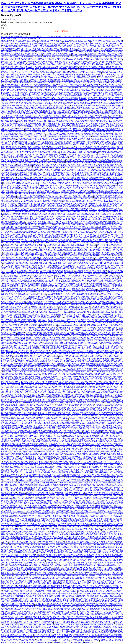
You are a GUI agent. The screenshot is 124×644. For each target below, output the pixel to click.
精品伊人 (11, 354)
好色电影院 (109, 357)
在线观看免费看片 (24, 324)
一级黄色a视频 (9, 319)
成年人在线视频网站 (27, 58)
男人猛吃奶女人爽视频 (11, 631)
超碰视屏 (52, 531)
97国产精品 (4, 401)
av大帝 (96, 540)
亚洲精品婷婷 (119, 572)
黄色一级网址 (72, 220)
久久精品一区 (96, 233)
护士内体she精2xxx (101, 156)
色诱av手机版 (39, 133)
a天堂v (32, 239)
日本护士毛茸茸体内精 (71, 83)
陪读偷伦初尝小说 (40, 458)
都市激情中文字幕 (66, 74)
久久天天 (22, 456)
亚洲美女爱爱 (60, 512)
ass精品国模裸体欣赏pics (66, 234)
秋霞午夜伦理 (91, 388)
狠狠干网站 (42, 435)
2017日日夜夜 (73, 465)
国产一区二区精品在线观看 (89, 228)
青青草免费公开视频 (60, 171)
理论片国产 (77, 179)
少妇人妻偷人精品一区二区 (15, 226)
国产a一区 (25, 194)
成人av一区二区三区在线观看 (106, 246)
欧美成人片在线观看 (53, 150)
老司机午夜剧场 (73, 522)
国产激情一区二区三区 (12, 52)
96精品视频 (116, 256)
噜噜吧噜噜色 (76, 404)
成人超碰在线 (68, 386)
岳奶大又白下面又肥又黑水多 (101, 368)
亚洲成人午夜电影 (92, 584)
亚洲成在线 (29, 303)
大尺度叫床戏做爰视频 (78, 143)
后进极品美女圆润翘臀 (88, 327)
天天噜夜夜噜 (29, 97)
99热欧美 (19, 298)
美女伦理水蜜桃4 (86, 81)
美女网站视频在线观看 (48, 481)
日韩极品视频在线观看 (93, 141)
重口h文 (83, 611)
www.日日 (77, 572)
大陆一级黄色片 (98, 520)
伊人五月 (109, 177)
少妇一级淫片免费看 (102, 203)
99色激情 (15, 70)
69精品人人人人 (64, 122)
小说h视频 (79, 260)
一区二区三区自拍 (8, 252)
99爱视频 (88, 104)
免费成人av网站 (13, 176)
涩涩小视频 (110, 531)
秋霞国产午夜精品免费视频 (42, 631)
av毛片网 (43, 541)
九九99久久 (42, 231)
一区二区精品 (62, 389)
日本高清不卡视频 (111, 87)
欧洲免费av (116, 494)
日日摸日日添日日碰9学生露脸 (37, 430)
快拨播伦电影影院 (118, 158)
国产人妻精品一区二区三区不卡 (102, 112)
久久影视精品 (101, 437)
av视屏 (41, 163)
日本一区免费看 (92, 200)
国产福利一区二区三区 (113, 615)
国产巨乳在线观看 (52, 383)
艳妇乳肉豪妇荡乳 (56, 215)
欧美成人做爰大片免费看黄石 (90, 63)
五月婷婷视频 (117, 626)
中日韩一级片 (84, 132)
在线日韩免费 (69, 553)
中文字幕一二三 (50, 370)
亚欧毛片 (117, 301)
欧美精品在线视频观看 (12, 352)
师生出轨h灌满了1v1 (94, 295)
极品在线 (85, 481)
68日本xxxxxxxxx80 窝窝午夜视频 (30, 159)
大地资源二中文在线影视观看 (55, 132)
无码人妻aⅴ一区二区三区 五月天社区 (20, 73)
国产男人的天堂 (88, 94)
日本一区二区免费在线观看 (22, 125)
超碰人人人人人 (15, 104)
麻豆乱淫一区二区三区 (77, 56)
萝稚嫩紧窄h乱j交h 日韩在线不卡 (53, 363)
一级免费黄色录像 (17, 246)
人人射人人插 (106, 70)
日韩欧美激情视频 (63, 345)
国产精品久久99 (101, 355)
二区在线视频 (8, 386)
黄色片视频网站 (41, 40)
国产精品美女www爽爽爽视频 (42, 84)
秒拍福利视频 (116, 280)
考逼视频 (79, 634)
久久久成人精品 (9, 216)
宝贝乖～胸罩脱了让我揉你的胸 (105, 504)
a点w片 (89, 87)
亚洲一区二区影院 (68, 179)
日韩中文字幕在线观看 (62, 496)
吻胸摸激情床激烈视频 (63, 109)
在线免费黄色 (17, 234)
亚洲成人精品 (34, 474)
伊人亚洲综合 (29, 636)
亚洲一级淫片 (7, 283)
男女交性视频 (88, 177)
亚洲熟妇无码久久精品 (82, 468)
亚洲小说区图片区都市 (95, 218)
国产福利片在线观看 (55, 148)
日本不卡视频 (7, 337)
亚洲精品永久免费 (118, 628)
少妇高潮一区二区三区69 (53, 246)
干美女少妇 (80, 391)
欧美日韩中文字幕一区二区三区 (21, 221)
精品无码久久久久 (12, 114)
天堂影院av (41, 517)
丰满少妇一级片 (40, 143)
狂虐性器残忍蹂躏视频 (87, 43)
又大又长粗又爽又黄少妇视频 (90, 469)
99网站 (33, 189)
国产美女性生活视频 (44, 215)
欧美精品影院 (44, 156)
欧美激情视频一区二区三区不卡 (33, 99)
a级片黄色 (95, 184)
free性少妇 (47, 349)
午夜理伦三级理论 (29, 185)
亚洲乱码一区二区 (36, 399)
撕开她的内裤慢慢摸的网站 (36, 89)
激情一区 (77, 81)
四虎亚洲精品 (78, 48)
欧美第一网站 (44, 451)
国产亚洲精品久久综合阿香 (16, 471)
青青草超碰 (15, 517)
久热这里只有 (16, 102)
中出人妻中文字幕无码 (83, 509)
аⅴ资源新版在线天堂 (26, 203)
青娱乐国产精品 (111, 292)
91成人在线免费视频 (34, 76)
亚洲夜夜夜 (74, 354)
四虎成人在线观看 (86, 136)
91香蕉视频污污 (52, 40)
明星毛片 (120, 287)
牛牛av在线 (94, 393)
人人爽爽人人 (8, 522)
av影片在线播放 (51, 385)
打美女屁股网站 (41, 554)
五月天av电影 (81, 50)
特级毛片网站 (26, 489)
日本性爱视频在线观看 (34, 148)
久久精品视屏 (50, 500)
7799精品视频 (64, 166)
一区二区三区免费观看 (115, 553)
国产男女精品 (8, 156)
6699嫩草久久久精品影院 (46, 53)
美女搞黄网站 (76, 247)
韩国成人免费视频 (22, 589)
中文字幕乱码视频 (113, 102)
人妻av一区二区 (103, 579)
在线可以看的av (50, 220)
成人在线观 (6, 182)
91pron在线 (119, 86)
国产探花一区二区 (6, 70)
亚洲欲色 (48, 104)
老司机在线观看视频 (38, 213)
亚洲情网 (13, 76)
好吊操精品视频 (37, 332)
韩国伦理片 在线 (79, 234)
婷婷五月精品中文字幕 (78, 530)
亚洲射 (41, 425)
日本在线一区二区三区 (104, 334)
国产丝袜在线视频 (76, 469)
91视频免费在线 (113, 269)
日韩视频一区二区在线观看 (36, 122)
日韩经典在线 (31, 145)
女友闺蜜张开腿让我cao (71, 194)
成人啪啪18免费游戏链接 (10, 347)
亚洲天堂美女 (64, 352)
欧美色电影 (32, 639)
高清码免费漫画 (113, 184)
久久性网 (64, 231)
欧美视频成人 (69, 163)
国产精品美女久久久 (35, 373)
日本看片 (103, 641)
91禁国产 (59, 290)
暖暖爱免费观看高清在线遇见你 (86, 225)
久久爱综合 (94, 181)
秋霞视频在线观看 (74, 461)
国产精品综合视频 (72, 283)
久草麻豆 (101, 636)
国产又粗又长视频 (57, 55)
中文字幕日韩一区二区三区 (98, 166)
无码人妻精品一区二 (52, 548)
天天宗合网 (96, 394)
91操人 (13, 148)
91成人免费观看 (25, 278)
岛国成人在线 (49, 200)
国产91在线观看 (22, 504)
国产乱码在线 (119, 445)
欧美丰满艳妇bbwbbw (99, 177)
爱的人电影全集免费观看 (17, 55)
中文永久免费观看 (88, 167)
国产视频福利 (41, 561)
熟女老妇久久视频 (50, 264)
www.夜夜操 (4, 275)
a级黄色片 (112, 432)
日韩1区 (8, 433)
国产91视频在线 (71, 340)
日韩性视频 (40, 380)
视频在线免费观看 (61, 264)
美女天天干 (14, 42)
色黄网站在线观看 (72, 523)
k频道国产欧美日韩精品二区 (15, 185)
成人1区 (100, 608)
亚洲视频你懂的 (91, 55)
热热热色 (34, 579)
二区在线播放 (99, 378)
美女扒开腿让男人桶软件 (60, 252)
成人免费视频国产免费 (42, 234)
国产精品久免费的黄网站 (52, 48)
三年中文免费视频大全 (53, 192)
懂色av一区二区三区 (105, 613)
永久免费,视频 (105, 233)
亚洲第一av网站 (95, 445)
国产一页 (34, 91)
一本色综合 (100, 566)
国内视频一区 (59, 213)
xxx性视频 (109, 74)
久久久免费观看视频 (111, 510)
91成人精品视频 (76, 327)
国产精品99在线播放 (95, 140)
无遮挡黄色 (89, 371)
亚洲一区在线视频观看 (61, 76)
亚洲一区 (3, 185)
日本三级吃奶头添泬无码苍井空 (10, 432)
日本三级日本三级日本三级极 (89, 247)
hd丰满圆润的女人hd (72, 216)
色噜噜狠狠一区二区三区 (24, 579)
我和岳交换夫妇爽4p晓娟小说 (114, 419)
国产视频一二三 (43, 293)
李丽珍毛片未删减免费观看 (111, 92)
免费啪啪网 (40, 580)
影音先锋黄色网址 (15, 120)
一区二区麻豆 (90, 71)
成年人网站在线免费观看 (32, 151)
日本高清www (82, 352)
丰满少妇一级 (14, 182)
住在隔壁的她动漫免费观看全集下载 (82, 373)
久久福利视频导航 (112, 329)
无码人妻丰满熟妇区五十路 (34, 138)
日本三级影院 (10, 91)
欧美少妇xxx (60, 83)
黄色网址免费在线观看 (74, 164)
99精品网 (22, 43)
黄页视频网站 (33, 314)
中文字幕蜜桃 (96, 287)
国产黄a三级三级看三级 (103, 130)
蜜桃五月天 (38, 481)
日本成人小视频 (20, 518)
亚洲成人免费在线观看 (42, 605)
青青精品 (73, 300)
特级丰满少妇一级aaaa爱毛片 (69, 128)
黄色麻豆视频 (69, 616)
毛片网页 (78, 331)
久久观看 (110, 275)
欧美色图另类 (119, 259)
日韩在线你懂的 (74, 275)
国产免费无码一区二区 (58, 104)
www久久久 (118, 63)
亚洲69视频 (12, 541)
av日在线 (30, 63)
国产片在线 (35, 87)
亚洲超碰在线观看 (39, 104)
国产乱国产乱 (59, 517)
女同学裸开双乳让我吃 (23, 169)
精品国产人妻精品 (51, 435)
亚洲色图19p (118, 223)
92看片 (120, 184)
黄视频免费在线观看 (103, 182)
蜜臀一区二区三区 (91, 518)
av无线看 (72, 71)
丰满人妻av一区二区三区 (30, 200)
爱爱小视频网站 (93, 127)
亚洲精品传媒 (14, 79)
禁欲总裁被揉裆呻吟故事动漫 (54, 43)
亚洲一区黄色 (98, 339)
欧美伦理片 (70, 375)
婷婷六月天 (40, 190)
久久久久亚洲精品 (58, 146)
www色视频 (65, 275)
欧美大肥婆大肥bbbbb (28, 234)
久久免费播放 (16, 309)
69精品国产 (21, 205)
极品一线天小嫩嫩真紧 (62, 559)
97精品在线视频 (17, 363)
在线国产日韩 (67, 55)
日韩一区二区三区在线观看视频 (92, 303)
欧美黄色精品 (78, 167)
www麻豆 (105, 151)
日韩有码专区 (98, 119)
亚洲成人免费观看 (61, 523)
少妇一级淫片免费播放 (20, 172)
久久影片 (65, 207)
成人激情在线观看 (95, 220)
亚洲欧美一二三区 (26, 309)
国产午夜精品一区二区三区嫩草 (77, 350)
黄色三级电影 (66, 303)
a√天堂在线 (41, 200)
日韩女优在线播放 (37, 65)
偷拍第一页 (111, 528)
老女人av (103, 213)
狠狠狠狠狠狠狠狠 (30, 616)
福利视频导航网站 (61, 543)
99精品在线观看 (95, 207)
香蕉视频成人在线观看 (98, 399)
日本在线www (16, 385)
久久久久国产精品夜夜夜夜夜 (76, 562)
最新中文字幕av (103, 76)
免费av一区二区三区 (110, 595)
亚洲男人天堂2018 (117, 430)
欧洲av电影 (89, 107)
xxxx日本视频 (59, 270)
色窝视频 (109, 406)
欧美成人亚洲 (88, 58)
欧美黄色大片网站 (82, 182)
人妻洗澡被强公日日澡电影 (112, 402)
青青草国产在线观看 (32, 347)
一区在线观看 (115, 143)
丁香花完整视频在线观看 (8, 311)
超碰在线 (35, 433)
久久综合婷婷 (74, 638)
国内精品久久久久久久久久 (41, 63)
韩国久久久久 (41, 246)
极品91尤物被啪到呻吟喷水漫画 (79, 102)
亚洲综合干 (96, 641)
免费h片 (112, 440)
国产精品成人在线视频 (52, 381)
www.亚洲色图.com (108, 259)
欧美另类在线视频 (41, 52)
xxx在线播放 (86, 582)
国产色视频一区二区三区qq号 (33, 117)
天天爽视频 (51, 572)
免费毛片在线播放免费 (103, 607)
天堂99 (68, 185)
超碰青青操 (13, 468)
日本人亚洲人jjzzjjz (102, 269)
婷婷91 (117, 352)
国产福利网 (55, 68)
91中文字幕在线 (42, 79)
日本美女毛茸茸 (27, 308)
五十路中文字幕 (97, 278)
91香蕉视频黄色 (27, 47)
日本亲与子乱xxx (58, 194)
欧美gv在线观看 (47, 595)
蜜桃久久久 (111, 288)
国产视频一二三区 (109, 352)
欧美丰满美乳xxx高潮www (26, 267)
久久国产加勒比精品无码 (10, 368)
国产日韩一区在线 (108, 94)
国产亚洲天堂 (77, 520)
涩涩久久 (13, 40)
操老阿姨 (36, 184)
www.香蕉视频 (55, 368)
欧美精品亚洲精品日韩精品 (91, 238)
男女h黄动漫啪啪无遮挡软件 (90, 414)
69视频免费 (41, 42)
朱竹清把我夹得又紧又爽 (33, 198)
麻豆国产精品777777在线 (50, 202)
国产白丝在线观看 (108, 167)
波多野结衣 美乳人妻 (69, 288)
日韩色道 (59, 303)
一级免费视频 (30, 327)
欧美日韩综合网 (15, 53)
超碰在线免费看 (63, 574)
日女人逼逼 (98, 259)
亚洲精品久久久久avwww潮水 (100, 336)
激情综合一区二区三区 (106, 411)
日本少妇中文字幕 (11, 48)
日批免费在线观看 (76, 417)
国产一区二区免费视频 (20, 386)
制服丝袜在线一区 (29, 225)
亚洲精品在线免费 (73, 99)
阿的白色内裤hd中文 (92, 541)
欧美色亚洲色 (42, 132)
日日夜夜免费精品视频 (39, 70)
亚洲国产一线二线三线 (62, 544)
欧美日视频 (31, 110)
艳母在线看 (85, 386)
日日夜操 (63, 582)
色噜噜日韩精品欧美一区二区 (26, 128)
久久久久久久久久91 (26, 208)
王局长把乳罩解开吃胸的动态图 (14, 195)
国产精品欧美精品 (51, 345)
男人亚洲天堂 (58, 195)
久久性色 (25, 298)
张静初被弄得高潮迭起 (48, 373)
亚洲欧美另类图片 (31, 282)
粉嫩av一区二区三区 (116, 522)
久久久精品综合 (80, 203)
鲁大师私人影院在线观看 (55, 479)
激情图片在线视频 (68, 479)
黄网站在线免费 (52, 123)
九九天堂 (112, 336)
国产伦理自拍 (101, 244)
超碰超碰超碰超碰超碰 (63, 102)
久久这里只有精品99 (54, 487)
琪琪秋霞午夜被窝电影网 (47, 244)
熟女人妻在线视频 (6, 102)
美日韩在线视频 (74, 125)
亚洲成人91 (78, 53)
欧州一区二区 (105, 499)
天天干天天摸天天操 (111, 311)
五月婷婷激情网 (9, 231)
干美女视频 (59, 207)
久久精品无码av (100, 223)
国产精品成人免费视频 (82, 455)
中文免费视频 (39, 422)
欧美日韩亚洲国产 (52, 125)
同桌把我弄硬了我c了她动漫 (49, 309)
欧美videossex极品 (41, 559)
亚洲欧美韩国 (92, 275)
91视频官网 (89, 50)
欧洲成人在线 (9, 138)
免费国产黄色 (10, 478)
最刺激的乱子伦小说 (52, 61)
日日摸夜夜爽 (47, 55)
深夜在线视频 (26, 398)
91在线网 (19, 146)
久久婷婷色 (72, 600)
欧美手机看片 (89, 169)
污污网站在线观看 (83, 433)
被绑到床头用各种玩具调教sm (51, 332)
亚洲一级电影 (23, 553)
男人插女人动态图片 (38, 45)
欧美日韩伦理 (102, 153)
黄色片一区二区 (42, 164)
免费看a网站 (92, 412)
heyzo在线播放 (5, 40)
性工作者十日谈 (68, 642)
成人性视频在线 (24, 52)
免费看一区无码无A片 (69, 311)
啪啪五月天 (81, 161)
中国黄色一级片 (105, 176)
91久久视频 (96, 213)
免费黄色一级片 (100, 385)
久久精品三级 (60, 494)
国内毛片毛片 (98, 94)
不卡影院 (114, 425)
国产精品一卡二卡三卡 (104, 611)
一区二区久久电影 (38, 391)
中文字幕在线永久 (60, 340)
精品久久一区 (30, 349)
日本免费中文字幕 (68, 53)
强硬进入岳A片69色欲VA (100, 272)
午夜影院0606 (103, 386)
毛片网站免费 (105, 215)
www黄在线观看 (97, 151)
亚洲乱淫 (107, 500)
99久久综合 (67, 448)
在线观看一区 (29, 83)
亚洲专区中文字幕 (50, 288)
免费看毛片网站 (26, 56)
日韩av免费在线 (118, 97)
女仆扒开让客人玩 (100, 357)
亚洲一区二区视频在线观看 (34, 505)
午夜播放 (51, 197)
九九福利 (3, 112)
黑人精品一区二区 (69, 244)
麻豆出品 (43, 257)
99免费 (88, 91)
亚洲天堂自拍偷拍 (35, 340)
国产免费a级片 (16, 409)
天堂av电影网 (88, 56)
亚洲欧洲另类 (85, 264)
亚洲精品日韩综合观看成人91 (62, 236)
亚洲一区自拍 (89, 494)
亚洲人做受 (83, 313)
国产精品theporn (56, 362)
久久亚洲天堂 (115, 58)
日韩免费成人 (93, 132)
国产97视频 (86, 260)
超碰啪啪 (64, 148)
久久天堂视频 (22, 135)
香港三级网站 (27, 146)
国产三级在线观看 (23, 300)
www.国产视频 (30, 496)
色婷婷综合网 (36, 309)
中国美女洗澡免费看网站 (67, 190)
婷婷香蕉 (21, 631)
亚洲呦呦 (113, 125)
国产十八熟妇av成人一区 (78, 40)
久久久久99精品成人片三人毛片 (55, 401)
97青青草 (20, 598)
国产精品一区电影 (14, 66)
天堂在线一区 (44, 469)
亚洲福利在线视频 (22, 122)
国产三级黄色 (63, 61)
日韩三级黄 (97, 507)
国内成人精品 (70, 455)
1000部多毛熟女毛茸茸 (28, 60)
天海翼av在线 (77, 445)
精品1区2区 (86, 146)
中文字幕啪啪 (73, 433)
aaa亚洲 (98, 117)
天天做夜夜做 (25, 318)
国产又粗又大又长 (51, 300)
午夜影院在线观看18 (82, 311)
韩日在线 (45, 278)
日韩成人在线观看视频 (90, 437)
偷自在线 (111, 76)
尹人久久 (17, 252)
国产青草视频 (35, 466)
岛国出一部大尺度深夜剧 (12, 43)
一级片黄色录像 (62, 99)
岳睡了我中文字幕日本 (49, 296)
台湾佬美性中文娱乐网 (33, 182)
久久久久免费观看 (91, 301)
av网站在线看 (85, 159)
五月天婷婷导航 (70, 154)
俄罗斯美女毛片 (72, 96)
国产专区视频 (76, 476)
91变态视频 (60, 324)
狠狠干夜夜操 (79, 528)
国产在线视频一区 (61, 259)
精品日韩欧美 (32, 589)
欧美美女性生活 (102, 549)
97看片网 (110, 274)
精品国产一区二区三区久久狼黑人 (44, 285)
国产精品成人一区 (71, 396)
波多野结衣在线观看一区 (47, 207)
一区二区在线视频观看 (49, 83)
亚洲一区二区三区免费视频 (81, 243)
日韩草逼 (41, 528)
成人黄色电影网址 (46, 582)
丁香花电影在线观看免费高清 (77, 76)
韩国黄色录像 (65, 192)
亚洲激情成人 (82, 138)
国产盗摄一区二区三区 (36, 394)
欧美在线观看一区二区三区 (44, 216)
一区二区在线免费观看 (8, 419)
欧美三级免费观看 (39, 48)
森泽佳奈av (85, 179)
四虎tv (65, 159)
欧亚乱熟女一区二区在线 (85, 135)
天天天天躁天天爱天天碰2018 (50, 378)
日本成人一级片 (102, 138)
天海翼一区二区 (27, 416)
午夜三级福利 (40, 264)
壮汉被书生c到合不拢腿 (10, 394)
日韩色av (83, 174)
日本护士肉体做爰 (79, 301)
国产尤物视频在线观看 (52, 122)
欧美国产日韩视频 (91, 143)
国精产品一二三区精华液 (32, 94)
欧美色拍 (112, 455)
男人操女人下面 (96, 381)
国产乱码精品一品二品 (10, 177)
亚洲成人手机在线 (88, 197)
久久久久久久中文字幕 (50, 239)
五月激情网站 (104, 109)
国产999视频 (17, 293)
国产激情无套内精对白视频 (68, 50)
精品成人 (103, 141)
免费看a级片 (16, 466)
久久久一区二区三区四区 (82, 362)
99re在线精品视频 (34, 523)
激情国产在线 (31, 301)
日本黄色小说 (55, 210)
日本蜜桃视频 (60, 580)
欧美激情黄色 (33, 265)
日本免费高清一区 (8, 254)
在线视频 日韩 (5, 260)
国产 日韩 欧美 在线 (27, 104)
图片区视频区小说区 (107, 123)
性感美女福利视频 (77, 94)
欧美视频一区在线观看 (67, 117)
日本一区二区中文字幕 (81, 117)
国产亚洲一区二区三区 (100, 110)
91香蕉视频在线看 (46, 94)
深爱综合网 (89, 61)
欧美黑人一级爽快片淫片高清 (62, 530)
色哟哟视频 (70, 171)
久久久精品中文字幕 (76, 561)
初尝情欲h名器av (65, 626)
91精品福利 (69, 602)
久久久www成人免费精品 (61, 52)
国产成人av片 (16, 318)
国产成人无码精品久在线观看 (40, 56)
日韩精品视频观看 (69, 272)
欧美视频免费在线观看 (115, 598)
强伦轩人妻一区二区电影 (65, 112)
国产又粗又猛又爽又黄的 (84, 502)
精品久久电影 (90, 79)
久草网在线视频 (62, 482)
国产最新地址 (71, 141)
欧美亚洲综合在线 (110, 603)
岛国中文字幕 (96, 502)
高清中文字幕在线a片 (49, 65)
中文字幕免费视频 (108, 314)
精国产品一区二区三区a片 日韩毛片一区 (109, 132)
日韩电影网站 (79, 177)
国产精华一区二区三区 (104, 326)
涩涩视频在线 (55, 140)
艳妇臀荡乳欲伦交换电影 (17, 123)
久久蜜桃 (24, 375)
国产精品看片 (10, 228)
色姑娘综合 (51, 337)
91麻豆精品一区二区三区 (78, 73)
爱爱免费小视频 (91, 424)
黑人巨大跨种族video (90, 391)
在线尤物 (70, 595)
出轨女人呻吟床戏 (108, 52)
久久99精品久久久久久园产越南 (14, 189)
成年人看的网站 (87, 287)
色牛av (18, 256)
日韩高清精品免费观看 (63, 78)
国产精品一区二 (63, 306)
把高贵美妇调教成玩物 (110, 376)
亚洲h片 (43, 195)
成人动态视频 (92, 182)
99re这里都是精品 (44, 347)
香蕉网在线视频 (112, 422)
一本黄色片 (25, 119)
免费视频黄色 (76, 540)
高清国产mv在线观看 (13, 187)
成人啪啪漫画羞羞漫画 (108, 303)
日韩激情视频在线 (17, 305)
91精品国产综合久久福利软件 (108, 122)
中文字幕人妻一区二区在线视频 (43, 437)
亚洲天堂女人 (21, 334)
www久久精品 (75, 499)
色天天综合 (27, 167)
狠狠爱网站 (32, 554)
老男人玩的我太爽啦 (43, 494)
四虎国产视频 (22, 500)
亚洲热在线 (92, 117)
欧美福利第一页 (108, 300)
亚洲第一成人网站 (105, 236)
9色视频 (60, 399)
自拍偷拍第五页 (30, 143)
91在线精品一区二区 (114, 549)
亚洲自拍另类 (60, 119)
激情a (86, 412)
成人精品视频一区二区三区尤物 (16, 505)
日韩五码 (105, 195)
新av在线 (100, 456)
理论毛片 (78, 156)
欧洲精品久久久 (72, 229)
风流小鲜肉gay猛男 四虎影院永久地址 (59, 208)
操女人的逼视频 (25, 187)
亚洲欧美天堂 (98, 314)
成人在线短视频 (72, 45)
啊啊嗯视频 (57, 298)
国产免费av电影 (81, 78)
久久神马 (27, 471)
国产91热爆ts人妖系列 (67, 285)
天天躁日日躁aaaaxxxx (100, 274)
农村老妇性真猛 (73, 298)
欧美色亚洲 (25, 243)
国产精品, (56, 367)
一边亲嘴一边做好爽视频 (84, 254)
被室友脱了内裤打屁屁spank (67, 502)
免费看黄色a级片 (81, 401)
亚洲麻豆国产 (8, 92)
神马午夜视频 (20, 117)
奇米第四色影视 (36, 497)
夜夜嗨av (69, 277)
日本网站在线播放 (66, 424)
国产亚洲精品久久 (60, 393)
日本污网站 (62, 505)
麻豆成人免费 (11, 151)
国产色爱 (84, 572)
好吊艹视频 (28, 156)
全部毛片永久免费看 (115, 254)
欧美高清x (74, 181)
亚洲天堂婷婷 (77, 497)
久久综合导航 (104, 553)
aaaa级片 (7, 513)
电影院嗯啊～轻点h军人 (116, 104)
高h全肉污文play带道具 (100, 257)
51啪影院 (49, 107)
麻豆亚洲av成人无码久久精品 (95, 319)
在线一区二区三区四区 (66, 150)
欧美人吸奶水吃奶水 (52, 187)
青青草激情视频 (53, 313)
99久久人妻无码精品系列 (78, 239)
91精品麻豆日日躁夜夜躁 (17, 143)
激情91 (12, 166)
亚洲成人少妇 (83, 482)
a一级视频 (61, 86)
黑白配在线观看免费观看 (53, 231)
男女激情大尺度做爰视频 (70, 205)
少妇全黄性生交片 (52, 448)
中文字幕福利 (109, 577)
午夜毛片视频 (54, 350)
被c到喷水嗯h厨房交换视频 (69, 398)
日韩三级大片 (42, 385)
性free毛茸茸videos (24, 313)
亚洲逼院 (19, 154)
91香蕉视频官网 (29, 458)
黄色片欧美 (96, 135)
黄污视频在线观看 (40, 110)
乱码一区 (60, 448)
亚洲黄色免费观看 (103, 174)
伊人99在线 (24, 370)
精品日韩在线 (68, 257)
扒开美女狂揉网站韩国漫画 (62, 509)
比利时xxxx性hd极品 (28, 629)
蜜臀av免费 (18, 314)
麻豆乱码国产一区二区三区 (98, 538)
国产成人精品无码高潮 (95, 283)
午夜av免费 (107, 569)
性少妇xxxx (33, 153)
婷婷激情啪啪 (47, 468)
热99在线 (54, 84)
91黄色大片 (94, 634)
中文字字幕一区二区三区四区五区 (108, 324)
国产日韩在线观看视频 (37, 109)
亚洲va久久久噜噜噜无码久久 (102, 58)
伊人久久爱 (67, 318)
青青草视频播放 (109, 396)
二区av (29, 504)
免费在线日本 (30, 55)
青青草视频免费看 (115, 597)
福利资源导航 (15, 593)
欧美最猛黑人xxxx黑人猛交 (38, 295)
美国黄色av (75, 424)
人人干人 (57, 128)
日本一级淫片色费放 (26, 166)
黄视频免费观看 (113, 200)
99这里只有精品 (81, 141)
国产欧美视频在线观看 (40, 571)
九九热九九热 (73, 145)
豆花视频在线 (118, 40)
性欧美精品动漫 (77, 197)
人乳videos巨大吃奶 (60, 358)
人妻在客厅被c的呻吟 (47, 344)
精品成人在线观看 (78, 112)
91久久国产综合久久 (87, 540)
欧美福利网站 (30, 481)
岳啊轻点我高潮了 (92, 76)
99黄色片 (95, 107)
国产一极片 (111, 99)
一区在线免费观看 (21, 634)
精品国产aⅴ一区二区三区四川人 (53, 535)
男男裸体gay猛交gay (109, 339)
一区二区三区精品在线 (39, 287)
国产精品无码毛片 (43, 543)
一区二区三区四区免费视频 (82, 89)
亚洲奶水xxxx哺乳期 (61, 58)
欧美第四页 (80, 58)
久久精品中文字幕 (69, 468)
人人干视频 (90, 114)
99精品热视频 (69, 569)
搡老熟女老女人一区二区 (32, 244)
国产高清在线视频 (105, 197)
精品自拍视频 (71, 269)
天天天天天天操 (90, 355)
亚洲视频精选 (41, 626)
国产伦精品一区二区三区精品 (95, 202)
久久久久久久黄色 (40, 354)
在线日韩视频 (110, 63)
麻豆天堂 (83, 314)
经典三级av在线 (28, 531)
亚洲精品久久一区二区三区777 (109, 187)
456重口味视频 (57, 615)
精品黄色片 (117, 140)
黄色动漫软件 (28, 365)
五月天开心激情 (55, 198)
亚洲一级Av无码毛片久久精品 (51, 50)
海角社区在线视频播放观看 (62, 200)
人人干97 (40, 602)
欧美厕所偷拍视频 (76, 303)
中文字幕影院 (5, 140)
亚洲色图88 (46, 117)
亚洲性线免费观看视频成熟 (64, 130)
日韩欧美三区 (42, 414)
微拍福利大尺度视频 (7, 47)
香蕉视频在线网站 (71, 225)
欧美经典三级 (41, 91)
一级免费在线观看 (71, 161)
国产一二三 (105, 89)
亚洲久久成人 (101, 293)
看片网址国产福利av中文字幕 (109, 505)
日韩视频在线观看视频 (15, 608)
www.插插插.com (81, 380)
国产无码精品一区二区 (74, 453)
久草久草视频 (67, 202)
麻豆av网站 (97, 123)
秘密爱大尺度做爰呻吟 (93, 84)
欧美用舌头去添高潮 (50, 402)
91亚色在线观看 (65, 56)
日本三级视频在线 (36, 169)
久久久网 (14, 362)
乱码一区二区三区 (10, 269)
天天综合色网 (76, 525)
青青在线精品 (63, 308)
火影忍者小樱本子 (97, 81)
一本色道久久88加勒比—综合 (112, 321)
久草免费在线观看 (107, 140)
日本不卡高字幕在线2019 (18, 513)
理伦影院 (52, 182)
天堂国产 (80, 45)
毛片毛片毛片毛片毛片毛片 (9, 259)
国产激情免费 (77, 442)
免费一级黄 (66, 91)
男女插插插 (27, 189)
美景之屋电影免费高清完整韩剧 (35, 43)
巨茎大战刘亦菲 (18, 455)
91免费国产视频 (59, 143)
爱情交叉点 (14, 267)
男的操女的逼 (82, 593)
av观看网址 (106, 114)
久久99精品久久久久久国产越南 (105, 331)
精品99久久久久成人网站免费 (32, 575)
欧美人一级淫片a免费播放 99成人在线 (29, 465)
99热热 (116, 52)
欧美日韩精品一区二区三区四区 (101, 425)
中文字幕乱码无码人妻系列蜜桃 (56, 396)
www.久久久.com (88, 119)
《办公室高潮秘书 (83, 376)
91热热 (63, 169)
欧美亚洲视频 (77, 130)
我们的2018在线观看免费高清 (16, 332)
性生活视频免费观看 (101, 288)
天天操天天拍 (71, 319)
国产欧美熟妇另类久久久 (85, 96)
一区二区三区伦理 (90, 607)
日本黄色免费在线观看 (95, 610)
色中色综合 (42, 562)
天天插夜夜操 (110, 301)
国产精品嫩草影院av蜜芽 (72, 132)
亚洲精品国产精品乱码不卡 (30, 163)
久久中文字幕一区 (84, 166)
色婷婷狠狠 (62, 486)
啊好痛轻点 (72, 385)
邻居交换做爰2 (5, 42)
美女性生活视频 (14, 207)
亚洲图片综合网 (9, 456)
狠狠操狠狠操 (69, 442)
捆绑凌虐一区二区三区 (98, 231)
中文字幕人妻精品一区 (77, 278)
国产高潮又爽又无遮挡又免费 (34, 368)
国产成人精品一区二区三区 (81, 189)
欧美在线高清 (115, 189)
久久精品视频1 (54, 505)
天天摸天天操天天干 (62, 339)
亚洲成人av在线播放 (68, 466)
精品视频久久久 (5, 554)
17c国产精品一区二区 (9, 154)
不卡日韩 (54, 151)
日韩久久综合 (73, 419)
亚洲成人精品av (39, 254)
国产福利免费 (113, 107)
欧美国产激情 (56, 74)
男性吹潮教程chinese (83, 220)
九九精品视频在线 (19, 156)
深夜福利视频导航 (35, 195)
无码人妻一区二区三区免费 (77, 192)
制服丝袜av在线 (19, 254)
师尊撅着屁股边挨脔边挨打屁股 (90, 176)
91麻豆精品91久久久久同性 (114, 45)
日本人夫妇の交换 (50, 102)
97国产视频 (71, 87)
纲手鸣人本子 (10, 306)
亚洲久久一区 (49, 42)
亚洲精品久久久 (49, 171)
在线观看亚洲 (42, 61)
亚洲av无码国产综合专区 (91, 154)
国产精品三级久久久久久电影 (91, 292)
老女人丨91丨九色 (79, 518)
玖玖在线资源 (61, 549)
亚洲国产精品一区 (113, 373)
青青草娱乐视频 (9, 561)
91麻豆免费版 (42, 107)
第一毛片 (117, 119)
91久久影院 (45, 465)
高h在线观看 (93, 47)
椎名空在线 (92, 536)
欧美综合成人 (50, 257)
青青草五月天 (31, 438)
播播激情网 (82, 84)
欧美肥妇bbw (94, 256)
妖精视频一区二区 (40, 376)
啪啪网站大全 (30, 339)
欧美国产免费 (114, 507)
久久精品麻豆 (105, 306)
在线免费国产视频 (96, 432)
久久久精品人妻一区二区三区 (41, 365)
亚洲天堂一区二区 (53, 502)
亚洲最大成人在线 (70, 401)
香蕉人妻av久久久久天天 (14, 74)
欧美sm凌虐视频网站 (88, 53)
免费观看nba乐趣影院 (84, 399)
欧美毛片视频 (18, 112)
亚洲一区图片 (57, 251)
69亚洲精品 (50, 607)
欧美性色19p (39, 634)
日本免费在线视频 (65, 287)
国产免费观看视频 (53, 558)
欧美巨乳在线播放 (35, 269)
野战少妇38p (16, 510)
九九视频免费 (10, 192)
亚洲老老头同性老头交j (95, 185)
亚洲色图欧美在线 (30, 115)
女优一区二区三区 (112, 251)
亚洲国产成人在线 (53, 306)
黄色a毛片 (32, 381)
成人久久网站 (45, 350)
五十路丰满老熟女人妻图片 (27, 275)
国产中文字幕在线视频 (71, 324)
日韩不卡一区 (37, 615)
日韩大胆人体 (52, 130)
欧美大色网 (18, 163)
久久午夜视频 (102, 45)
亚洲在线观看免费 (59, 225)
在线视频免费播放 (94, 179)
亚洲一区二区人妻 (25, 460)
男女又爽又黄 (51, 409)
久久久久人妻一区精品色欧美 (58, 453)
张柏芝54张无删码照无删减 (48, 355)
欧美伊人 (26, 195)
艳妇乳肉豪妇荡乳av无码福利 (21, 81)
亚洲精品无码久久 (96, 89)
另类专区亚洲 (78, 115)
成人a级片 (116, 587)
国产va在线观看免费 (60, 319)
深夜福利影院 (13, 412)
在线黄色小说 (82, 145)
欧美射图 (31, 285)
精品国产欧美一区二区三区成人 (79, 249)
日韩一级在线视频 (28, 74)
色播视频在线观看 (15, 58)
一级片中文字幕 (113, 241)
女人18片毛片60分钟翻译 (70, 376)
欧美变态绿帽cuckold (50, 133)
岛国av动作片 (16, 105)
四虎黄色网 (6, 607)
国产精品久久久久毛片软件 (78, 91)
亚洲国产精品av (110, 319)
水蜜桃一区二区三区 (18, 499)
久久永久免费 (99, 354)
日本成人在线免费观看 (62, 337)
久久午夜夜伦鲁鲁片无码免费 (63, 197)
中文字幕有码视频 (83, 205)
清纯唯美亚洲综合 (14, 399)
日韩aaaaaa (15, 295)
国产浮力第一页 (7, 360)
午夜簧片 (80, 151)
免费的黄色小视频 (68, 301)
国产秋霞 (70, 231)
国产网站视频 (61, 435)
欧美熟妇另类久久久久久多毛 (18, 611)
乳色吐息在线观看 (33, 463)
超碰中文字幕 (91, 474)
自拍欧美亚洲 (47, 386)
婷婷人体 (17, 319)
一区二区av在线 (46, 177)
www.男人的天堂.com (35, 600)
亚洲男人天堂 (19, 478)
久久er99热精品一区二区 (78, 105)
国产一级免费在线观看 (7, 416)
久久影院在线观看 (90, 621)
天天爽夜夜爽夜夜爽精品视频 (66, 123)
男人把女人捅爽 (74, 166)
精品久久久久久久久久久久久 (12, 241)
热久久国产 (22, 376)
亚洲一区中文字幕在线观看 (43, 520)
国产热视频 (13, 447)
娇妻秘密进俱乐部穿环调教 (97, 311)
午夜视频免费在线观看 (87, 86)
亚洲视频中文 (87, 394)
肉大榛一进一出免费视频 (64, 540)
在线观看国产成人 (92, 78)
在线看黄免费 (35, 326)
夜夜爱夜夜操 (15, 136)
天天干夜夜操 (77, 212)
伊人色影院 (34, 277)
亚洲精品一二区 (15, 442)
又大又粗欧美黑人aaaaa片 (81, 636)
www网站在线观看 (12, 313)
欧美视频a (46, 260)
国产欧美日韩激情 (116, 404)
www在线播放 (93, 210)
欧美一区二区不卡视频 (40, 203)
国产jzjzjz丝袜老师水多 (70, 399)
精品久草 (92, 433)
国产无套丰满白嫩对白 (109, 367)
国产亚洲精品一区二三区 (110, 218)
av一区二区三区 (17, 533)
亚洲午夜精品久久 (22, 538)
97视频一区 (85, 318)
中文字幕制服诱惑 (32, 220)
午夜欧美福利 (96, 254)
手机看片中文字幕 (113, 458)
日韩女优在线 (22, 218)
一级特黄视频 (82, 265)
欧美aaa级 (26, 628)
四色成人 (50, 471)
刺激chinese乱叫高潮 (98, 192)
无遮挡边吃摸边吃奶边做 (95, 92)
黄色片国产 (22, 367)
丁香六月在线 (67, 587)
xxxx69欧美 (36, 306)
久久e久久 (44, 471)
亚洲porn (40, 429)
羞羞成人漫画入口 (89, 229)
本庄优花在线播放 (81, 305)
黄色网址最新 (85, 497)
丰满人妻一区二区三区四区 (78, 274)
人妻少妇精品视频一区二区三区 (75, 169)
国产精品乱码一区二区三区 (54, 91)
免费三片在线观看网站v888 (20, 89)
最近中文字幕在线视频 (104, 47)
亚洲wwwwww (113, 358)
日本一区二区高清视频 (61, 331)
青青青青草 (8, 443)
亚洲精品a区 (47, 112)
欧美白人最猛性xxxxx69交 (72, 86)
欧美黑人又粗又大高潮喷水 (25, 247)
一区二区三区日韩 (34, 556)
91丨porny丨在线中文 (25, 70)
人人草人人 (71, 331)
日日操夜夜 (37, 350)
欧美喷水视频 (50, 376)
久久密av (10, 620)
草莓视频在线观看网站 (114, 105)
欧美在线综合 (19, 99)
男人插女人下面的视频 (96, 527)
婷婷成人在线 (20, 427)
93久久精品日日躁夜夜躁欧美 (69, 66)
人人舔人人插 (111, 243)
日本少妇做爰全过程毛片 (17, 342)
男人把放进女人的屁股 (28, 584)
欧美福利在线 (42, 548)
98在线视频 (18, 326)
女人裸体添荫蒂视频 (42, 189)
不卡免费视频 (48, 267)
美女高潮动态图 (29, 254)
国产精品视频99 (107, 530)
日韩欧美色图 (68, 500)
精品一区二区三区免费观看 (27, 216)
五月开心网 (114, 500)
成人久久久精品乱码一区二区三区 (29, 229)
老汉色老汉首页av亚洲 (110, 512)
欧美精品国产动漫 (41, 275)
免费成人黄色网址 (57, 432)
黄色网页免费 (81, 107)
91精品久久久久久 (32, 223)
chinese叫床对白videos (62, 221)
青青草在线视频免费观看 (38, 125)
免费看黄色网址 (41, 192)
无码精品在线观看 (60, 277)
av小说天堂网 (65, 584)
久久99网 (59, 288)
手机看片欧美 (43, 123)
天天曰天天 (18, 194)
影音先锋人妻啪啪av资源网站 (111, 610)
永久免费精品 (5, 468)
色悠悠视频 (79, 437)
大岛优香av (102, 127)
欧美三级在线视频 (23, 451)
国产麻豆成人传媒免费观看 (25, 212)
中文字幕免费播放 (102, 105)
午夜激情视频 (25, 265)
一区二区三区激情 (66, 497)
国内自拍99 (105, 61)
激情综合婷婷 (31, 367)
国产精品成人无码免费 (50, 179)
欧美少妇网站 (76, 386)
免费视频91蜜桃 (52, 79)
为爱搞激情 (117, 463)
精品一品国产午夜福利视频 (36, 370)
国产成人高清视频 (111, 453)
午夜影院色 (81, 367)
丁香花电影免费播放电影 (90, 153)
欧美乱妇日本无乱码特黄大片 (20, 215)
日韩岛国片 (104, 598)
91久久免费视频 (67, 388)
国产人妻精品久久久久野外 (35, 419)
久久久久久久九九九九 (88, 404)
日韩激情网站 (5, 55)
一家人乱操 (79, 628)
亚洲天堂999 (68, 476)
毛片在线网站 (30, 376)
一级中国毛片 (24, 381)
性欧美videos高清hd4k (10, 45)
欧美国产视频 (62, 228)
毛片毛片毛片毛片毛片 (104, 143)
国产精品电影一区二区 (27, 252)
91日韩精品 (7, 84)
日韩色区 (30, 96)
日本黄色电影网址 (111, 91)
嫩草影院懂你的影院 (36, 484)
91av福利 (25, 600)
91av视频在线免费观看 (107, 429)
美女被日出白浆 (97, 491)
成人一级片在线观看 (100, 169)
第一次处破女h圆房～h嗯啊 (79, 200)
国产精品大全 (62, 45)
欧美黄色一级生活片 (30, 101)
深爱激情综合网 (49, 213)
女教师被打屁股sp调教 (7, 87)
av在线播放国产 (12, 247)
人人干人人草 (84, 198)
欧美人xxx (61, 79)
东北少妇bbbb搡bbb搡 (20, 179)
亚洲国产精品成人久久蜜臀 (87, 517)
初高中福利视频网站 (12, 210)
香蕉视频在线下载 (10, 290)
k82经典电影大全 (52, 611)
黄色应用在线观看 (91, 246)
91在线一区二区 (69, 226)
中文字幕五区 (38, 96)
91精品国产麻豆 (96, 195)
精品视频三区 (87, 554)
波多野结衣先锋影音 (86, 241)
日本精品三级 (20, 133)
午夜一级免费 (43, 360)
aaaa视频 (96, 513)
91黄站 (92, 226)
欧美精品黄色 (43, 228)
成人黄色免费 (54, 365)
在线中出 (45, 128)
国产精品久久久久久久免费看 (32, 181)
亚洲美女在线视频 (54, 527)
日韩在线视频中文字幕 (12, 236)
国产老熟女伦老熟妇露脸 (84, 484)
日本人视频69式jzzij (72, 447)
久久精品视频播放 (107, 323)
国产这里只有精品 (41, 389)
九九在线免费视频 (63, 135)
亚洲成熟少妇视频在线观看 (52, 528)
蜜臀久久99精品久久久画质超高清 (68, 84)
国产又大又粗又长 (68, 115)
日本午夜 (64, 220)
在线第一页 (109, 239)
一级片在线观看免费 (105, 486)
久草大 (51, 159)
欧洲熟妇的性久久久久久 (101, 86)
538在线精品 (40, 236)
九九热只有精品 (53, 189)
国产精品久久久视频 (115, 109)
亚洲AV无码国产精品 (40, 58)
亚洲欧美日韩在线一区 (25, 114)
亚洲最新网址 (79, 345)
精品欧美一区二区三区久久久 (56, 371)
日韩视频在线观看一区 (49, 450)
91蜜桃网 (22, 572)
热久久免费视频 (60, 163)
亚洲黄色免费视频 (107, 587)
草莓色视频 (70, 389)
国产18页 (112, 89)
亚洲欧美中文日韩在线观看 (33, 378)
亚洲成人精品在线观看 (51, 238)
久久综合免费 (72, 60)
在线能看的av (80, 123)
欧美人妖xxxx (77, 589)
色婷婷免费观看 (103, 561)
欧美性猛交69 (112, 416)
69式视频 (8, 243)
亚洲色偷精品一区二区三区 (54, 301)
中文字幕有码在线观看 (75, 282)
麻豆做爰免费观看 (41, 572)
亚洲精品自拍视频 (22, 141)
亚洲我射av (74, 440)
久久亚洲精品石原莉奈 (89, 463)
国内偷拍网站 (88, 272)
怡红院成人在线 (21, 262)
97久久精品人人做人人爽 (82, 393)
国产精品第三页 (93, 60)
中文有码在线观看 (32, 42)
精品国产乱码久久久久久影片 (58, 260)
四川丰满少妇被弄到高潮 (65, 326)
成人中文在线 (12, 527)
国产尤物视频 (59, 244)
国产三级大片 (91, 595)
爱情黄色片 (57, 321)
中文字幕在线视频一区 (15, 71)
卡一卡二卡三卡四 (102, 99)
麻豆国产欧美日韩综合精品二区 (15, 115)
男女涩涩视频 (10, 68)
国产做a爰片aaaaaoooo (21, 192)
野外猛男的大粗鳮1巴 (76, 456)
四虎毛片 (43, 229)
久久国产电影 (73, 158)
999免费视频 (43, 161)
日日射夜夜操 (48, 476)
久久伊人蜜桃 (79, 491)
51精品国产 (116, 274)
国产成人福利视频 (86, 233)
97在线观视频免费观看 (32, 123)
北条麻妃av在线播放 (48, 621)
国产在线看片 (97, 216)
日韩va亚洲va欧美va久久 (82, 256)
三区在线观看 (38, 202)
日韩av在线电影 (118, 48)
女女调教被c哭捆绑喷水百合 (36, 329)
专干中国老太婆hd (80, 285)
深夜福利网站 (104, 84)
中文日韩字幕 (17, 512)
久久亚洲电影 (46, 342)
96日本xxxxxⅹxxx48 (90, 603)
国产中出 (59, 282)
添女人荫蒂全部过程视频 (100, 83)
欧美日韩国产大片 (53, 164)
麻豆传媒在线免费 (75, 127)
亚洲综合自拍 (116, 47)
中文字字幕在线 (30, 389)
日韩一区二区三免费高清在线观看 (60, 92)
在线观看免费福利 (95, 115)
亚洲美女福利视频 (24, 336)
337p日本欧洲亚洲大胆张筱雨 (78, 337)
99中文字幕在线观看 (40, 624)
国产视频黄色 (20, 97)
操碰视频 (8, 429)
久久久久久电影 (92, 138)
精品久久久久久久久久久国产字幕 (112, 198)
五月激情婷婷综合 (70, 458)
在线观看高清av (22, 63)
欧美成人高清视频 (114, 513)
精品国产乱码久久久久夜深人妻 (71, 176)
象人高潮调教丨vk (79, 642)
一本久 (109, 53)
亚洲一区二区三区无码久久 (92, 161)
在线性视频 (33, 243)
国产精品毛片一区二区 (31, 499)
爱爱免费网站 (109, 223)
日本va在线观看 (93, 280)
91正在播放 (82, 79)
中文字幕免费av (48, 460)
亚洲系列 (114, 78)
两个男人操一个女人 (61, 87)
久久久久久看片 (61, 404)
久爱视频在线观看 (25, 567)
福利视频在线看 (79, 510)
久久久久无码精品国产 (88, 156)
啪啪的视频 (104, 296)
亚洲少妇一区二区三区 (22, 269)
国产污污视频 (81, 251)
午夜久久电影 (90, 530)
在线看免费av (37, 512)
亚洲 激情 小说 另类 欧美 (48, 339)
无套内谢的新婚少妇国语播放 (108, 164)
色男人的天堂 (70, 70)
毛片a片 (119, 278)
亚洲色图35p (24, 385)
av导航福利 (22, 182)
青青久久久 (45, 169)
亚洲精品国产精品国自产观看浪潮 (40, 92)
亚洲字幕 (52, 543)
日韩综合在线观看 (91, 365)
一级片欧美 (74, 347)
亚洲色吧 (114, 486)
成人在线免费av (42, 321)
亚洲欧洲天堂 (90, 259)
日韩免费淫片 (42, 158)
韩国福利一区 (19, 440)
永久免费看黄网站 (90, 150)
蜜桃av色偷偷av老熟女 (108, 79)
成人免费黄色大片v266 (107, 135)
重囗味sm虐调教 (19, 292)
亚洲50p (38, 141)
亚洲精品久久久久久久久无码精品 (39, 324)
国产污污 (19, 200)
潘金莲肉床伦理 (101, 251)
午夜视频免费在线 (73, 68)
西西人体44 (28, 433)
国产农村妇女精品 (63, 125)
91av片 (14, 63)
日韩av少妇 (101, 181)
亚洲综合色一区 (116, 433)
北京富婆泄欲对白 (50, 380)
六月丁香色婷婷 (36, 233)
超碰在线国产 (50, 562)
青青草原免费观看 (72, 505)
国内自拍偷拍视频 (84, 427)
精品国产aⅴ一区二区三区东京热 (92, 48)
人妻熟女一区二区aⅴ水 (21, 132)
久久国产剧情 (87, 74)
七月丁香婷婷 (12, 205)
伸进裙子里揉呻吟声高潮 (20, 357)
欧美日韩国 (59, 182)
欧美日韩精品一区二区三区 (87, 97)
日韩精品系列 (58, 623)
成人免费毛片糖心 (118, 68)
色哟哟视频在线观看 (9, 171)
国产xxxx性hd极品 (38, 507)
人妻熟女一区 (51, 78)
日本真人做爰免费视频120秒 (98, 582)
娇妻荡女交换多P (14, 345)
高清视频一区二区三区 (83, 122)
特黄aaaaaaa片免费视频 (83, 633)
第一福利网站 (116, 236)
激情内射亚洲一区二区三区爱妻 (49, 71)
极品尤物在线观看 (101, 536)
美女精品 (65, 282)
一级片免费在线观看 (115, 247)
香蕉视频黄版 (63, 350)
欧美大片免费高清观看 (95, 309)
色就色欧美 (100, 595)
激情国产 (89, 499)
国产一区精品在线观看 (100, 458)
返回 (14, 19)
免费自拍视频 (64, 153)
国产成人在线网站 (25, 593)
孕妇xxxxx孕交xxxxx (115, 128)
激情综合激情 (8, 153)
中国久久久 (33, 358)
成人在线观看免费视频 (21, 373)
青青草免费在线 (74, 381)
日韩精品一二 (49, 254)
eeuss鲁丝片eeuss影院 (16, 167)
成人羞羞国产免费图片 (34, 120)
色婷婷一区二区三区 (27, 86)
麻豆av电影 (27, 412)
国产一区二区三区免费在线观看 (16, 402)
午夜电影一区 (32, 79)
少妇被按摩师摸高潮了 (19, 223)
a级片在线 (38, 128)
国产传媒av (11, 571)
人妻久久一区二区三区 (32, 360)
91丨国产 (39, 115)
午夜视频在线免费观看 (7, 96)
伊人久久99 (50, 195)
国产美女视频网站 (63, 158)
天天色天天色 (79, 603)
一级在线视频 (11, 491)
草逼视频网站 (104, 104)
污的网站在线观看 (58, 386)
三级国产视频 (112, 190)
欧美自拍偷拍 (10, 132)
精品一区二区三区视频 (50, 391)
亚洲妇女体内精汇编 (75, 207)
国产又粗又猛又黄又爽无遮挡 (96, 572)
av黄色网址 (60, 354)
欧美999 (84, 277)
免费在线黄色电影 (91, 363)
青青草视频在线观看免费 (10, 469)
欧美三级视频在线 (39, 86)
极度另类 (17, 265)
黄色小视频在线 (78, 425)
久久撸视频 (28, 332)
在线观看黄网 (88, 559)
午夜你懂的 (10, 112)
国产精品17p (114, 473)
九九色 (61, 642)
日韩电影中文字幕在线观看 (21, 92)
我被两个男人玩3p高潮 (109, 409)
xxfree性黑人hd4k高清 (105, 133)
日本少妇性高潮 (91, 105)
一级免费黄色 (61, 447)
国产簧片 (36, 71)
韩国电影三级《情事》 (71, 79)
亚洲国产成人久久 (70, 254)
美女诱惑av (84, 127)
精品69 (33, 249)
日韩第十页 (97, 61)
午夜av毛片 (46, 96)
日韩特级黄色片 (14, 558)
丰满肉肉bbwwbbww (40, 544)
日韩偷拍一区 (5, 123)
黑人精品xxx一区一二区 (91, 510)
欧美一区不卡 (5, 143)
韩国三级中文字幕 (92, 145)
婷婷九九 (49, 367)
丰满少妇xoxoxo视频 (61, 60)
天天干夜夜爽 (82, 52)
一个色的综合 (115, 114)
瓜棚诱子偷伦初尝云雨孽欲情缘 (59, 63)
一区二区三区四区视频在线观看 (103, 494)
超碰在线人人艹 (83, 280)
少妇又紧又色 (67, 290)
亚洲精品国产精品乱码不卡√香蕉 (111, 161)
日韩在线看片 (10, 109)
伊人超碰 (3, 569)
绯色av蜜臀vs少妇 (114, 533)
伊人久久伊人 (116, 150)
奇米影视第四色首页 (99, 56)
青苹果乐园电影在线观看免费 (82, 42)
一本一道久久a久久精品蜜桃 (23, 87)
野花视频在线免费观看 (73, 133)
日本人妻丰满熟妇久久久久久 (68, 342)
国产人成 (39, 101)
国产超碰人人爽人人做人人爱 (44, 292)
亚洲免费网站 (115, 115)
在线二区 (107, 389)
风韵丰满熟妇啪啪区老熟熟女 (60, 473)
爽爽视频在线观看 (101, 53)
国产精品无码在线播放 (64, 239)
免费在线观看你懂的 (37, 221)
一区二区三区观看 (73, 61)
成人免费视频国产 (106, 50)
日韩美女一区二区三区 (48, 181)
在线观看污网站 (109, 342)
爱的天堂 (102, 510)
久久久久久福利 (116, 197)
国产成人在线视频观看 (51, 45)
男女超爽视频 (67, 94)
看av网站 (35, 228)
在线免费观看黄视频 (19, 587)
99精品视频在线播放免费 (69, 251)
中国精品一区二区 (11, 479)
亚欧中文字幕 (104, 502)
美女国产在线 (83, 99)
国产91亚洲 (120, 551)
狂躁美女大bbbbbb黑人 (35, 357)
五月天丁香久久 (78, 231)
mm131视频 (71, 156)
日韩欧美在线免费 (112, 42)
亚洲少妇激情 (99, 71)
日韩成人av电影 (31, 572)
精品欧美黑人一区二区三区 (90, 262)
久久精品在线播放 (56, 138)
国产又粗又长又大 (63, 241)
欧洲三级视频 (69, 518)
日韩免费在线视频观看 (11, 135)
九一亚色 (110, 463)
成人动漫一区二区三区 (16, 150)
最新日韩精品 (51, 145)
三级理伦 (69, 404)
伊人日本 (93, 551)
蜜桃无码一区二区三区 (91, 558)
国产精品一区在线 (87, 213)
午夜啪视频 (92, 580)
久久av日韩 (74, 138)
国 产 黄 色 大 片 (41, 301)
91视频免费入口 (70, 296)
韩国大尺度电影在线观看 (104, 365)
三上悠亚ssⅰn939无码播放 (55, 218)
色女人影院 (91, 337)
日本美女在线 (86, 316)
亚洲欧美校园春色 (75, 109)
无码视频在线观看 (114, 61)
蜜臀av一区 (42, 135)
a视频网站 (37, 127)
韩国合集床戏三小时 (104, 228)
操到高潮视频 (23, 61)
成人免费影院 (38, 618)
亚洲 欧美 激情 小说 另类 (27, 605)
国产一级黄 (50, 275)
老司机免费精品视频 (66, 520)
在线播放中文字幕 (6, 50)
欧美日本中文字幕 (28, 71)
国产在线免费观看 (22, 164)
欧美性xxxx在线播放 (55, 223)
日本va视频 (52, 429)
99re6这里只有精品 (104, 125)
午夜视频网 (25, 314)
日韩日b (43, 556)
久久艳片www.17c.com (110, 461)
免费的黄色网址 (23, 79)
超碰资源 (117, 492)
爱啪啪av (83, 370)
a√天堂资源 (46, 536)
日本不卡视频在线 (41, 438)
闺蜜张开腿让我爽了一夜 (104, 150)
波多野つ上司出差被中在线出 (101, 96)
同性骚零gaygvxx (102, 463)
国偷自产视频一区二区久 (91, 345)
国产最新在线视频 (77, 74)
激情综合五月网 (58, 538)
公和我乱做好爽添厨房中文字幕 (44, 327)
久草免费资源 (111, 265)
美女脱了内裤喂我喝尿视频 (11, 229)
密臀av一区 (24, 50)
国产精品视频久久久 (39, 251)
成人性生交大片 (90, 383)
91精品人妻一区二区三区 (12, 487)
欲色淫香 (50, 52)
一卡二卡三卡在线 (45, 210)
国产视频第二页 (64, 71)
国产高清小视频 (61, 65)
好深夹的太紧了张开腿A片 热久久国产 (31, 66)
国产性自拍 (13, 140)
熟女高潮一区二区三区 (42, 241)
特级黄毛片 (13, 146)
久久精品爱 (34, 226)
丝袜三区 (73, 78)
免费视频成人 (25, 239)
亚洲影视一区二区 (52, 174)
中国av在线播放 (24, 352)
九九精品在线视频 (103, 200)
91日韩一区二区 (108, 447)
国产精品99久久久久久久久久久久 (64, 443)
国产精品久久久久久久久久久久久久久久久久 (86, 187)
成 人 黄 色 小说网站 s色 (74, 228)
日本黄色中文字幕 (109, 159)
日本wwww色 (71, 305)
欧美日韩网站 (21, 494)
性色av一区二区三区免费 (58, 349)
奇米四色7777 (59, 500)
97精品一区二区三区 (44, 265)
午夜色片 (51, 128)
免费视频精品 (39, 411)
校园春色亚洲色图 (50, 329)
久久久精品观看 (86, 109)
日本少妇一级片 (12, 141)
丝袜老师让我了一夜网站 (95, 409)
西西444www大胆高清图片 (89, 101)
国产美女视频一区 (103, 60)
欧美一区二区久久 (20, 618)
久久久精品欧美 (91, 265)
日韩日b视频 (4, 345)
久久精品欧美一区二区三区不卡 (53, 388)
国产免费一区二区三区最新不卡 (109, 308)
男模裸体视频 (7, 246)
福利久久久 (14, 218)
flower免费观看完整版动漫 (98, 260)
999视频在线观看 (115, 389)
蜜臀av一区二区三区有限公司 (49, 272)
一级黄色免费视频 (92, 40)
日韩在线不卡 (59, 257)
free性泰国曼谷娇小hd (21, 158)
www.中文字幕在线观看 (69, 380)
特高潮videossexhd (103, 551)
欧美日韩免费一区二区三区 (25, 48)
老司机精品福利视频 (32, 417)
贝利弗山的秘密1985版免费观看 (70, 198)
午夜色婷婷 (106, 602)
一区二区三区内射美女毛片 (43, 473)
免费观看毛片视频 (24, 176)
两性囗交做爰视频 (106, 207)
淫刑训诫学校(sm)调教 (16, 393)
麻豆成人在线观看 (16, 119)
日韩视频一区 (56, 419)
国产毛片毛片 (17, 47)
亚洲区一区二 (32, 574)
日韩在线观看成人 (31, 443)
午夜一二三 (20, 101)
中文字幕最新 (44, 159)
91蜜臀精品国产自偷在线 (69, 246)
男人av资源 (13, 391)
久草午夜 (3, 105)
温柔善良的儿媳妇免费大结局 (23, 228)
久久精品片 (112, 208)
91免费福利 (48, 491)
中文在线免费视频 (104, 221)
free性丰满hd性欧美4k (109, 81)
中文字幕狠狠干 (65, 97)
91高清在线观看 (82, 323)
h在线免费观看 (61, 133)
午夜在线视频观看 (57, 94)
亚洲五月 (6, 101)
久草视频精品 (10, 158)
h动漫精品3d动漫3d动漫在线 (64, 47)
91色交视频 (4, 438)
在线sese (116, 375)
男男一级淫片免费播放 (84, 308)
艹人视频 (35, 447)
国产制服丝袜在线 (59, 254)
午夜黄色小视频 (101, 265)
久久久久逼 (88, 267)
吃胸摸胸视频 (111, 153)
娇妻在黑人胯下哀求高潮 (13, 190)
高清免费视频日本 (71, 486)
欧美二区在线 (51, 58)
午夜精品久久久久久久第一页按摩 (84, 65)
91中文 (5, 571)
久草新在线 (80, 451)
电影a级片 (42, 492)
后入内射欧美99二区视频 (12, 296)
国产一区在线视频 (37, 424)
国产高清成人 (117, 127)
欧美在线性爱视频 (25, 249)
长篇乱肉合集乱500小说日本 (104, 229)
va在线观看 (17, 278)
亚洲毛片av (24, 283)
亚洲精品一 (36, 150)
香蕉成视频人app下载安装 (21, 340)
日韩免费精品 (55, 265)
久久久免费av (34, 81)
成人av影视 (37, 344)
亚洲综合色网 (27, 306)
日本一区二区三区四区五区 (115, 156)
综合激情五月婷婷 (54, 56)
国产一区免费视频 (57, 468)
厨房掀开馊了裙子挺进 (32, 551)
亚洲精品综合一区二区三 (70, 172)
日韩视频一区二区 (100, 43)
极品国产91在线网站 (104, 78)
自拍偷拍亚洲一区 (82, 60)
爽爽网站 (20, 412)
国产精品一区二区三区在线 (33, 342)
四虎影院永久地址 (35, 336)
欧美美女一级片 (81, 340)
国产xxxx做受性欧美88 (84, 546)
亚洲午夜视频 (117, 590)
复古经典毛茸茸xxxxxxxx (47, 87)
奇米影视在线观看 (21, 419)
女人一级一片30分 (51, 354)
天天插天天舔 (89, 123)
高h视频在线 (29, 251)
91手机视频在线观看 (103, 290)
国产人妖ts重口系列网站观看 (86, 252)
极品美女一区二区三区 (114, 55)
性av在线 (44, 130)
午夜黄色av (28, 448)
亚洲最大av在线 (48, 538)
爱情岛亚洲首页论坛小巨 (76, 344)
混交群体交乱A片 (112, 166)
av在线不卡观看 (95, 146)
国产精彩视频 (108, 585)
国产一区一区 (89, 600)
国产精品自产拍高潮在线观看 (13, 277)
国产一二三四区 (25, 256)
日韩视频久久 (55, 484)
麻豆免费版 (114, 569)
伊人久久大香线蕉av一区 (51, 603)
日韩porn (120, 122)
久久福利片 (86, 115)
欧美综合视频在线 (80, 71)
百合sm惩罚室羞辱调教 (115, 296)
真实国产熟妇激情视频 (98, 91)
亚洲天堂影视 (87, 151)
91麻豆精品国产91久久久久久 (51, 66)
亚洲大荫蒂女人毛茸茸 (47, 456)
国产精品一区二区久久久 (50, 101)
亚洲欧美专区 (114, 221)
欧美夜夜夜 (47, 140)
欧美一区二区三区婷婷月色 (110, 332)
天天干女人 (52, 465)
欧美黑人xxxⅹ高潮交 (7, 65)
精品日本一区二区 (93, 164)
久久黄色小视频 (90, 223)
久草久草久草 (95, 104)
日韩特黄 (120, 141)
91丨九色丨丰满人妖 (50, 422)
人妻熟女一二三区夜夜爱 (29, 414)
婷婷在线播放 (34, 215)
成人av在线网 (38, 262)
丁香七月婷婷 (45, 127)
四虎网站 (115, 275)
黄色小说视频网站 (8, 125)
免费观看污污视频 (84, 172)
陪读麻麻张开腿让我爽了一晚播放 (64, 471)
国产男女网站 (38, 112)
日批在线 (89, 419)
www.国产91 (47, 419)
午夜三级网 (22, 327)
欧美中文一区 (62, 525)
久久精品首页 (97, 476)
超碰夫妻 (99, 73)
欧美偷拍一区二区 (80, 87)
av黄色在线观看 (12, 538)
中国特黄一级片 (71, 409)
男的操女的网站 (66, 605)
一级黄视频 (98, 79)
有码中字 (8, 148)
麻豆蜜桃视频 (26, 109)
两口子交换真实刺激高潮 (41, 197)
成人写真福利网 (93, 386)
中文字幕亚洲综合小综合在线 (29, 53)
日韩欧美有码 (12, 164)
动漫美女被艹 (91, 52)
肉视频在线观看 (65, 564)
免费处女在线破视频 (17, 562)
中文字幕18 (63, 140)
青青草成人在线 (52, 228)
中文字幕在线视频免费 (88, 130)
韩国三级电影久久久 (61, 141)
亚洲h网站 (55, 642)
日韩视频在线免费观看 (63, 422)
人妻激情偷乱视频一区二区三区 (102, 158)
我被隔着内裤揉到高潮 (78, 290)
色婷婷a (116, 487)
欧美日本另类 (63, 164)
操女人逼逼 (39, 386)
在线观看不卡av (80, 296)
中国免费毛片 (98, 478)
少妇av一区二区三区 (50, 303)
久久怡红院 (99, 461)
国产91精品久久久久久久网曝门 (88, 68)
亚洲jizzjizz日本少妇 (115, 203)
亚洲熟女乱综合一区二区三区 (9, 61)
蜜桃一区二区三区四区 (53, 229)
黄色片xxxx (85, 212)
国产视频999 (118, 314)
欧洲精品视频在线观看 (93, 401)
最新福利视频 (114, 544)
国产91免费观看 (75, 210)
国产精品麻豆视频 (52, 158)
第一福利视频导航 (107, 48)
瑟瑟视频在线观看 (6, 509)
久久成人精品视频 (100, 380)
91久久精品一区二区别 (28, 241)
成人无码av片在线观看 (18, 83)
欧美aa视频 (39, 260)
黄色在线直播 (88, 278)
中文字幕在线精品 (60, 628)
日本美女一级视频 (99, 375)
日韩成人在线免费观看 (70, 535)
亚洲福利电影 (51, 544)
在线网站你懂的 (103, 247)
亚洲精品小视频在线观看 (111, 205)
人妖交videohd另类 (92, 277)
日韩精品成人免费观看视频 (68, 484)
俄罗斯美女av (22, 425)
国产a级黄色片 (89, 458)
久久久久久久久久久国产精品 (38, 78)
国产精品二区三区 (61, 295)
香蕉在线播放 (86, 445)
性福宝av (110, 460)
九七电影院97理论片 (59, 262)
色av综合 (19, 171)
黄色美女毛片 (50, 47)
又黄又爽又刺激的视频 (115, 497)
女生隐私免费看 (5, 559)
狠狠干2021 (99, 171)
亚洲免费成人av (19, 595)
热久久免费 (104, 407)
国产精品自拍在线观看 (95, 198)
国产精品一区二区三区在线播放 (97, 148)
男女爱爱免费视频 (51, 274)
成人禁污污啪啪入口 (111, 600)
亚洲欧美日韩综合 (83, 221)
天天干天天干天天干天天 (106, 163)
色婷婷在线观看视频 (68, 416)
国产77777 (9, 203)
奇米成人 (43, 305)
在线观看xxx (109, 181)
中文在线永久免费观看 (84, 336)
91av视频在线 (19, 238)
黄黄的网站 (12, 427)
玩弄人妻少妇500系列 (9, 262)
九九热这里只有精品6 (115, 543)
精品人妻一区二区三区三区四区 (86, 385)
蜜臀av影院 (103, 589)
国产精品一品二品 (58, 226)
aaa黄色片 (72, 332)
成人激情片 (39, 639)
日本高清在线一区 (51, 433)
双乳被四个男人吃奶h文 (39, 73)
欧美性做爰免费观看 (54, 136)
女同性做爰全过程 (50, 109)
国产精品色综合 (12, 598)
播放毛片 (37, 636)
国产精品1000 (25, 105)
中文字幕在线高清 (45, 68)
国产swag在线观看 (63, 249)
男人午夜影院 (7, 78)
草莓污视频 (48, 89)
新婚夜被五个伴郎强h (45, 432)
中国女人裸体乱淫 (49, 221)
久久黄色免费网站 (111, 244)
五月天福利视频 (12, 128)
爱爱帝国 (84, 164)
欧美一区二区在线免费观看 (14, 528)
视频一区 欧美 (72, 58)
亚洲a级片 (74, 450)
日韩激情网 (26, 638)
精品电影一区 (112, 386)
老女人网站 (119, 582)
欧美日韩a (82, 61)
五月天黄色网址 (111, 148)
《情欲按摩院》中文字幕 (101, 241)
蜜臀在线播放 (66, 73)
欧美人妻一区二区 (33, 425)
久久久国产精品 (33, 442)
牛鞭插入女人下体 (39, 566)
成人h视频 (55, 107)
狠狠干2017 (79, 146)
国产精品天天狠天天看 (105, 280)
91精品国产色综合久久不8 (69, 620)
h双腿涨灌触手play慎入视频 (95, 352)
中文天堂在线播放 (79, 375)
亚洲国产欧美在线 (45, 362)
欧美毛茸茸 (26, 154)
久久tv (76, 427)
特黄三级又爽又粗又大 (110, 378)
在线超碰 (115, 401)
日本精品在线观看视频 (109, 278)
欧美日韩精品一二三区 (17, 559)
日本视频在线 (38, 83)
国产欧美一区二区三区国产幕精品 (21, 424)
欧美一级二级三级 (65, 367)
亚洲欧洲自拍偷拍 (32, 231)
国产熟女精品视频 (57, 587)
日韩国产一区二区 (49, 163)
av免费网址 (51, 393)
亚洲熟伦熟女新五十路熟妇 (106, 40)
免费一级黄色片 (64, 381)
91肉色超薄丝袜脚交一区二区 (101, 267)
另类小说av (82, 163)
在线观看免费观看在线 (79, 55)
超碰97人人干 (82, 450)
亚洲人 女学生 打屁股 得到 (34, 510)
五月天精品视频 (10, 535)
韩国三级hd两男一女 (76, 463)
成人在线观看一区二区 (65, 189)
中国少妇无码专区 (11, 272)
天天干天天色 (20, 151)
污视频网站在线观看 (106, 136)
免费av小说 (91, 406)
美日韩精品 (102, 575)
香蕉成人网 (90, 448)
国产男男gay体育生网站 (114, 138)
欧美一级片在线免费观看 (50, 593)
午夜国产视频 (66, 440)
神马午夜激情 (63, 68)
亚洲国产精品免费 (51, 70)
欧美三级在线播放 (35, 176)
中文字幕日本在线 (28, 112)
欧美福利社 (23, 438)
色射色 (76, 163)
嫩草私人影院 (87, 184)
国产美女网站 (73, 135)
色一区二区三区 (65, 210)
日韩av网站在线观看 (113, 65)
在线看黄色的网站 (92, 125)
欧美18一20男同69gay (11, 274)
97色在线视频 (5, 447)
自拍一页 (91, 481)
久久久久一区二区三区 (85, 83)
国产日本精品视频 (115, 481)
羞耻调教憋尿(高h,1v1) (73, 575)
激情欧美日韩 (20, 251)
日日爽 (9, 105)
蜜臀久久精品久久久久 (99, 74)
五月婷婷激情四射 (10, 355)
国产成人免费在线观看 (35, 50)
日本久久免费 (51, 295)
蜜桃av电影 (50, 628)
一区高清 (57, 564)
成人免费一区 (14, 336)
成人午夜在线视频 (116, 70)
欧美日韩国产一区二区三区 (35, 179)
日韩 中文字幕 (29, 543)
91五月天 (59, 355)
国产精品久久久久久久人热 (81, 47)
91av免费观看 (64, 136)
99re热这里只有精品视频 (28, 509)
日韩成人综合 (58, 53)
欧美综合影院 (105, 117)
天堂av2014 (22, 347)
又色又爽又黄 (67, 43)
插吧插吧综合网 (72, 252)
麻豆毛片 (62, 107)
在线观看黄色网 (28, 546)
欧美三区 (118, 360)
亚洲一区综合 (44, 256)
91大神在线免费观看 (62, 145)
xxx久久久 (32, 141)
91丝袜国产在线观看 (104, 145)
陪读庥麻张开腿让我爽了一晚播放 (26, 40)
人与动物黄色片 (74, 496)
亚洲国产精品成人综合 (90, 45)
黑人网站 (45, 208)
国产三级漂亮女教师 (14, 86)
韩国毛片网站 (5, 442)
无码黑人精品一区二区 (85, 505)
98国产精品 (85, 226)
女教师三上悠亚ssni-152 (36, 140)
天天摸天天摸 (49, 236)
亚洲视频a (102, 63)
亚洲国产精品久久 (6, 533)
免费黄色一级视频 (79, 104)
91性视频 (112, 174)
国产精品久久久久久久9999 (16, 130)
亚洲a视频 (117, 185)
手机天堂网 (16, 203)
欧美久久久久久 (100, 388)
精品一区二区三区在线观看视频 (10, 159)
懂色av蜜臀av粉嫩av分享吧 (81, 489)
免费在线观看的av (51, 540)
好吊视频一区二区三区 (94, 208)
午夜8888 (51, 321)
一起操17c (51, 60)
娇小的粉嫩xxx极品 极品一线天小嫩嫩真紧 (31, 406)
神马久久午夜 (39, 171)
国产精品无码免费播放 (64, 40)
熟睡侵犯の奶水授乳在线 (55, 205)
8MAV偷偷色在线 (107, 349)
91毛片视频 (27, 233)
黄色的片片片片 (78, 553)
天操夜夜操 (5, 288)
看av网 (3, 138)
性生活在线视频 (91, 461)
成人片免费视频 (90, 73)
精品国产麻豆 (95, 546)
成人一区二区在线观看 (26, 136)
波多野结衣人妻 (72, 546)
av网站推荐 (79, 184)
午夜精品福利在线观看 (104, 391)
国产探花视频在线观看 (31, 323)
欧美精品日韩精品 (55, 127)
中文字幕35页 (22, 42)
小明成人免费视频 (110, 370)
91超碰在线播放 (68, 42)
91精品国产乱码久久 (104, 66)
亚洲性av (74, 151)
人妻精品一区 (102, 282)
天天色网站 (111, 340)
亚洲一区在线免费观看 (11, 502)
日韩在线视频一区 (64, 309)
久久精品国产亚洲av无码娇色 (54, 172)
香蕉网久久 (9, 597)
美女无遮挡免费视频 (100, 65)
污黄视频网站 (21, 389)
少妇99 (3, 158)
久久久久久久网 (98, 585)
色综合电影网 (58, 159)
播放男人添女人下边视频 (49, 549)
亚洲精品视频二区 (15, 60)
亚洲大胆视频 (119, 440)
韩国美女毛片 (88, 112)
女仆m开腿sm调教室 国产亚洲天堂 (77, 295)
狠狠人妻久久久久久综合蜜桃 (31, 257)
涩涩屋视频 (43, 150)
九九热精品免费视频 (95, 189)
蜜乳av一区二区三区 (22, 556)
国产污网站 (112, 84)
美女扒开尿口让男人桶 (69, 182)
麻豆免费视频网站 (92, 66)
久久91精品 (102, 453)
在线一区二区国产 (84, 128)
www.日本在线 (73, 52)
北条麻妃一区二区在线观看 (33, 205)
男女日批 (69, 435)
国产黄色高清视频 (8, 184)
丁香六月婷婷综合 (80, 471)
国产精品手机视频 (116, 96)
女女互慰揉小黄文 (103, 435)
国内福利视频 (19, 225)
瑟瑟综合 (99, 225)
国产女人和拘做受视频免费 (58, 269)
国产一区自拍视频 (54, 153)
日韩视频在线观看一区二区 (115, 110)
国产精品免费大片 (7, 234)
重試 (10, 19)
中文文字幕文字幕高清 (105, 68)
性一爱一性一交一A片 (78, 236)
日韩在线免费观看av (41, 60)
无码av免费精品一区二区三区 (50, 166)
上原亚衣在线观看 (34, 210)
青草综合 (25, 285)
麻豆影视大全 (97, 70)
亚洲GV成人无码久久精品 (89, 282)
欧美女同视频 (45, 198)
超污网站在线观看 (45, 151)
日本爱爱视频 (76, 277)
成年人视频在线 (32, 321)
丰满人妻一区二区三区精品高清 (47, 420)
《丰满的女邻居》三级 (30, 246)
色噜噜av (51, 571)
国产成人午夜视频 (109, 456)
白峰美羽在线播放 (107, 420)
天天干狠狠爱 (64, 419)
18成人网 (92, 378)
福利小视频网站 (99, 417)
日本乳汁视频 (99, 327)
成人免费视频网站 (79, 150)
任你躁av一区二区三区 (17, 84)
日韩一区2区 (84, 210)
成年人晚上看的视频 (117, 53)
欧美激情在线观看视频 (96, 358)
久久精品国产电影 (106, 381)
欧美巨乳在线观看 (108, 119)
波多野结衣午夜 (62, 96)
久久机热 (112, 86)
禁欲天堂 (67, 293)
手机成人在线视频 (58, 267)
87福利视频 (43, 371)
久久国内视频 (38, 97)
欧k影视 (60, 179)
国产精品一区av (30, 311)
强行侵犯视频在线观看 (105, 298)
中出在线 (8, 593)
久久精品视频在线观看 (109, 171)
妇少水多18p (16, 549)
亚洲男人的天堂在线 (51, 86)
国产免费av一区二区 (15, 414)
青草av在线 (35, 156)
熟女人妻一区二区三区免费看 (45, 243)
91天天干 (58, 380)
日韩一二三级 (35, 256)
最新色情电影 (37, 166)
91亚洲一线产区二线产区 (47, 259)
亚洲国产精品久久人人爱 (93, 296)
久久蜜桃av (8, 458)
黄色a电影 (114, 145)
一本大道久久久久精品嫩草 (15, 181)
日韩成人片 (78, 316)
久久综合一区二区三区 (81, 218)
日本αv (86, 580)
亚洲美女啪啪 (40, 154)
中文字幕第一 (30, 68)
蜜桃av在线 (115, 334)
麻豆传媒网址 (102, 234)
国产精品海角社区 (25, 280)
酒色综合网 (13, 101)
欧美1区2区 (47, 368)
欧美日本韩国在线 (63, 238)
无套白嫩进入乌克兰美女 (72, 504)
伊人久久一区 (65, 127)
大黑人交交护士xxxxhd (74, 159)
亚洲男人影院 (101, 301)
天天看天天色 (12, 389)
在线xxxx (57, 285)
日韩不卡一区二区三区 (15, 401)
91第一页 (33, 52)
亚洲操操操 (57, 73)
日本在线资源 (71, 260)
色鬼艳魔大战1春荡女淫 (24, 45)
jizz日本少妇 (90, 321)
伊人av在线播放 (12, 623)
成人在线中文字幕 (111, 231)
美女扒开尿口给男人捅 (14, 383)
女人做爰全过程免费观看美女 (104, 97)
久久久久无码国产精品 (18, 443)
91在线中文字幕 (102, 416)
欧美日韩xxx (79, 432)
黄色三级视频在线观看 (66, 48)
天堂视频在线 (98, 167)
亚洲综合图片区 (103, 107)
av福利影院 (63, 280)
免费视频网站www (50, 282)
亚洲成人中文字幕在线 (113, 56)
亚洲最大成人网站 (28, 371)
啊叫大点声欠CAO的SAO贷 (82, 389)
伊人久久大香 (45, 182)
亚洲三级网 (33, 119)
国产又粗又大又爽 (33, 432)
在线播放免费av (51, 212)
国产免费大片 (76, 43)
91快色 (14, 94)
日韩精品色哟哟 (35, 471)
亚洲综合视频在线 (74, 339)
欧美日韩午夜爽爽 (71, 107)
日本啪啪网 (17, 56)
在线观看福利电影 (74, 631)
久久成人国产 (73, 574)
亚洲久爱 (83, 339)
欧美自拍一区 (45, 269)
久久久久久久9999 (20, 138)
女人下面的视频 (46, 233)
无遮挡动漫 (68, 143)
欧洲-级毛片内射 (110, 572)
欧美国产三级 (58, 42)
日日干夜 (54, 112)
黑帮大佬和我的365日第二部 (79, 92)
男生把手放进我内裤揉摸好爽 (63, 247)
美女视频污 (18, 109)
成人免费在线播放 (38, 114)
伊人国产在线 (24, 422)
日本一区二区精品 (79, 267)
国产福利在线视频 (116, 226)
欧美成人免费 (87, 456)
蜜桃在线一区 (25, 78)
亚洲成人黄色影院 (109, 71)
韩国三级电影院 (48, 114)
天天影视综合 (93, 569)
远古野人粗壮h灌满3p (116, 60)
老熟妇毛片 (62, 185)
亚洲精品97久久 (18, 536)
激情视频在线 (98, 114)
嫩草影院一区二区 (101, 252)
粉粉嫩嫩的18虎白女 (117, 611)
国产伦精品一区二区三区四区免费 (34, 288)
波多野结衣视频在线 (19, 360)
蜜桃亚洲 (36, 371)
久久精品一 (94, 324)
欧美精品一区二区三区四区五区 (64, 81)
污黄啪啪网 (115, 120)
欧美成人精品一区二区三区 (46, 81)
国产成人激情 (7, 575)
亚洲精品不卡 (80, 607)
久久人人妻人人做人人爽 (81, 358)
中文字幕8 (99, 590)
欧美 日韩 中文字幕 (9, 564)
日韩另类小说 (61, 161)
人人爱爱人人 (93, 528)
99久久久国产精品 (108, 309)
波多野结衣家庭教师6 (59, 292)
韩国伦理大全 (20, 94)
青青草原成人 (28, 150)
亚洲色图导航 (59, 120)
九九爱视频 (73, 221)
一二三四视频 (22, 301)
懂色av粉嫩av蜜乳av (92, 163)
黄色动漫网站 (15, 380)
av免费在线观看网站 (21, 96)
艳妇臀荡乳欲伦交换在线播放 (34, 468)
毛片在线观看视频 (16, 489)
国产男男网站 (7, 264)
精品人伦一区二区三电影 (8, 233)
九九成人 (53, 580)
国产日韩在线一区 (116, 130)
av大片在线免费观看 (52, 561)
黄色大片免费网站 (19, 407)
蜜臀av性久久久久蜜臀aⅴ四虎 (35, 402)
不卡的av (44, 120)
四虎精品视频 (7, 215)
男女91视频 (17, 107)
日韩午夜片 (73, 122)
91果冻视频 (70, 65)
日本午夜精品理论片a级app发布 (77, 148)
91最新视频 (50, 73)
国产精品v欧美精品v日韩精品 (83, 70)
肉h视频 (48, 608)
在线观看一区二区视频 (28, 383)
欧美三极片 (110, 234)
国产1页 (112, 602)
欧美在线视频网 (70, 177)
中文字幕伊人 (55, 342)
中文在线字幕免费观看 (98, 87)
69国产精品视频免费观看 (24, 447)
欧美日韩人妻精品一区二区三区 (44, 225)
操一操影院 (52, 105)
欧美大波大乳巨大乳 (7, 213)
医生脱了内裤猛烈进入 (11, 500)
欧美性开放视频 (108, 590)
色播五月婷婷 (118, 414)
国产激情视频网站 (77, 357)
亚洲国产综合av (33, 298)
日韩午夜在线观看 (69, 146)
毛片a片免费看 (114, 210)
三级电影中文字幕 (104, 262)
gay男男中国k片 (112, 536)
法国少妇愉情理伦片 (36, 564)
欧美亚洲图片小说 (59, 478)
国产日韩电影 (75, 610)
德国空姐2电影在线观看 (79, 202)
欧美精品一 (102, 239)
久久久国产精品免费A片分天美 (74, 119)
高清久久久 (58, 275)
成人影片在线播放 (63, 433)
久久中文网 (92, 574)
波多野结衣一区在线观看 (63, 105)
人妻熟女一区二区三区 (50, 99)
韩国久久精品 (54, 185)
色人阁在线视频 (57, 311)
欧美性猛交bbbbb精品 (115, 101)
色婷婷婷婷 (82, 66)
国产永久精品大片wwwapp (69, 321)
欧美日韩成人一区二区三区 (61, 463)
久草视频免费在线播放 (96, 205)
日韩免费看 (29, 127)
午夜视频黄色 (69, 104)
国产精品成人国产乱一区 (28, 190)
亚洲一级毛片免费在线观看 (103, 433)
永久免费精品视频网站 (88, 331)
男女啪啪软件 (47, 394)
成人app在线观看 (118, 323)
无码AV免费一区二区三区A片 (47, 474)
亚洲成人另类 (16, 283)
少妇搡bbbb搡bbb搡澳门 (103, 621)
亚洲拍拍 (85, 569)
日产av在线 (73, 391)
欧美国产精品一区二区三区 (78, 114)
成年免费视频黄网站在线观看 (96, 313)
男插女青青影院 (55, 117)
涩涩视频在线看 (29, 559)
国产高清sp (83, 120)
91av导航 (3, 226)
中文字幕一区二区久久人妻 (52, 190)
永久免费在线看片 (114, 407)
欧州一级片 (30, 262)
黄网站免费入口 (63, 461)
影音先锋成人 (113, 608)
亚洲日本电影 (22, 145)
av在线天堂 (9, 358)
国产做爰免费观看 (72, 280)
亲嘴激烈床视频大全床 (48, 76)
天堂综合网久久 (62, 156)
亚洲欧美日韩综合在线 (28, 409)
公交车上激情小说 (118, 365)
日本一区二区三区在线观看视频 (39, 105)
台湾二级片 (64, 298)
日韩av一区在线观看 (17, 396)
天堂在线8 (42, 540)
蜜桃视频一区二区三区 (7, 450)
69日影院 (109, 213)
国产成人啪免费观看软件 (92, 236)
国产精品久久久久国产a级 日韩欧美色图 (99, 120)
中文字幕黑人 (104, 179)
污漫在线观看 (7, 510)
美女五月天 (105, 432)
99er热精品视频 (52, 161)
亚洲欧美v (51, 120)
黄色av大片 (43, 306)
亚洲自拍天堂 (29, 84)
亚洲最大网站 (49, 143)
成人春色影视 (38, 363)
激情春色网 (105, 225)
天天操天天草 (38, 55)
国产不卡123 (8, 549)
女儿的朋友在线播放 (7, 613)
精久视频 (106, 608)
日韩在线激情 (92, 99)
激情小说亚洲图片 (111, 43)
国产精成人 (20, 479)
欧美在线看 (30, 571)
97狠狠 (19, 350)
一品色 (16, 456)
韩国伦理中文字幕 (41, 145)
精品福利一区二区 (28, 344)
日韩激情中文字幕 (58, 318)
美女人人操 (45, 148)
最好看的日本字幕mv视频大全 (16, 636)
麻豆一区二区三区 (117, 285)
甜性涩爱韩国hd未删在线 (84, 215)
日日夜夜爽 (105, 208)
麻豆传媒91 (97, 50)
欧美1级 (37, 68)
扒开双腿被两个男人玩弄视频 (79, 185)
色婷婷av (112, 471)
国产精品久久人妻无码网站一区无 (51, 176)
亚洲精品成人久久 (65, 407)
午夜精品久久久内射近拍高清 (15, 161)
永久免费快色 (16, 50)
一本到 (8, 83)
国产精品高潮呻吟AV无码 (16, 288)
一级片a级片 (87, 231)
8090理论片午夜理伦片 (94, 593)
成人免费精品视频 (87, 110)
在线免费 (117, 167)
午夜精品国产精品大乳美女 (29, 102)
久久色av (33, 154)
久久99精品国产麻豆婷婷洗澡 (98, 102)
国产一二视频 (79, 466)
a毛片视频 (24, 120)
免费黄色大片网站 (20, 571)
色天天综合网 (53, 234)
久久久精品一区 (49, 517)
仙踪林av (109, 127)
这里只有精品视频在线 (11, 220)
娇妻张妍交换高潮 (100, 285)
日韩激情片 (83, 125)
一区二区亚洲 (104, 543)
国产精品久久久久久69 (81, 479)
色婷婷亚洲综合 (27, 401)
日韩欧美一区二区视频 (39, 47)
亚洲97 (3, 228)
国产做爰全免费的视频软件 (88, 416)
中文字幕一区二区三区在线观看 (17, 270)
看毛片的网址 (32, 283)
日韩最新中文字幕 (118, 212)
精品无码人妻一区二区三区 (111, 354)
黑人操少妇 (67, 120)
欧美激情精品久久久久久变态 (51, 97)
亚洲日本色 (72, 451)
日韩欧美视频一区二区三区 (22, 91)
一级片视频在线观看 (40, 212)
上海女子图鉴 (61, 70)
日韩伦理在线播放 (10, 117)
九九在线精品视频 (41, 584)
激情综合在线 (8, 179)
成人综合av (69, 187)
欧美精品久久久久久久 (105, 540)
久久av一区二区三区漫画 (98, 42)
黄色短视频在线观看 (20, 231)
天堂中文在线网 (6, 553)
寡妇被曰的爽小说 (36, 296)
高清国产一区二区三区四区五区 (33, 536)
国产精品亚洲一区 (65, 417)
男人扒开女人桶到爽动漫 (62, 456)
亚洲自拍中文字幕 (22, 76)
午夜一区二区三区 (93, 360)
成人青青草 (39, 538)
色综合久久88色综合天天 (32, 456)
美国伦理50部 (75, 120)
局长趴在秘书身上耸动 (30, 290)
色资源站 (81, 229)
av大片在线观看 (111, 141)
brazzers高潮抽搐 (101, 55)
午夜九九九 (58, 376)
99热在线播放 (16, 78)
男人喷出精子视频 (11, 122)
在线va (31, 437)
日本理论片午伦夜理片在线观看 (111, 216)
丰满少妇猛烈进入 (91, 174)
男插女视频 (77, 602)
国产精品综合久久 (101, 329)
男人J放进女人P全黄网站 (38, 187)
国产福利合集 (57, 184)
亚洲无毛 (23, 510)
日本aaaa (99, 52)
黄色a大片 (90, 513)
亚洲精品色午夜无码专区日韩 (23, 213)
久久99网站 (92, 422)
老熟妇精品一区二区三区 (24, 391)
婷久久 (117, 234)
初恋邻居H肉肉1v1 (18, 287)
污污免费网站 (33, 476)
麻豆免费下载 (86, 634)
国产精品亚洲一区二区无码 (25, 197)
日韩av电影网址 (13, 275)
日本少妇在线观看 (95, 172)
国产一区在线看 (106, 115)
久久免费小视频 (56, 233)
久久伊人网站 (95, 567)
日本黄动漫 (31, 218)
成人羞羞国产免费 (78, 598)
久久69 (3, 272)
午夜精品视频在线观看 (54, 398)
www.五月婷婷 (24, 554)
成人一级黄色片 (5, 600)
